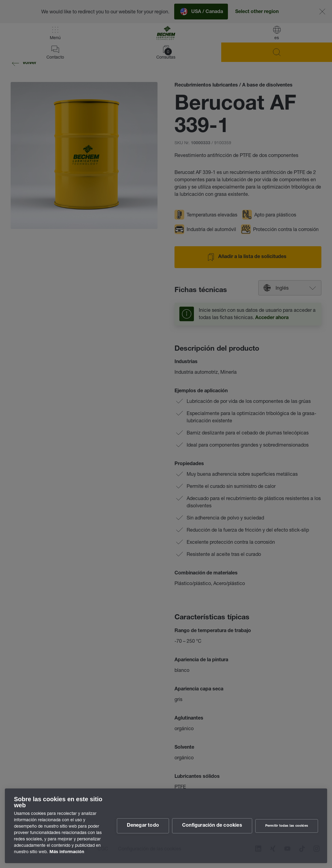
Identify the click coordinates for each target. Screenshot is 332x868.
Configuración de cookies (212, 826)
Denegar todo (143, 826)
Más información (67, 852)
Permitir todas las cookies (287, 826)
